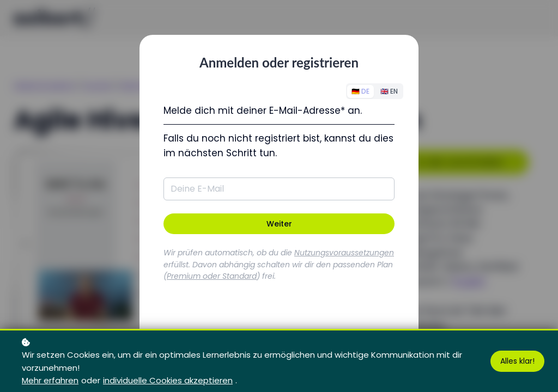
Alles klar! (517, 361)
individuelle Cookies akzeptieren (168, 380)
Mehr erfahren (50, 380)
